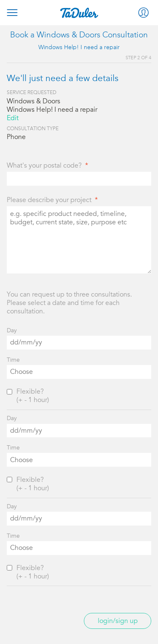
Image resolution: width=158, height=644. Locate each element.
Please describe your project (49, 200)
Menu (12, 13)
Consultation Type (33, 129)
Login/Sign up (118, 621)
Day (12, 330)
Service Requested (32, 92)
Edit (13, 118)
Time (13, 360)
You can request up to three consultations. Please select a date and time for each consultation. (69, 303)
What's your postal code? (44, 166)
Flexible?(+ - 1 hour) (33, 396)
